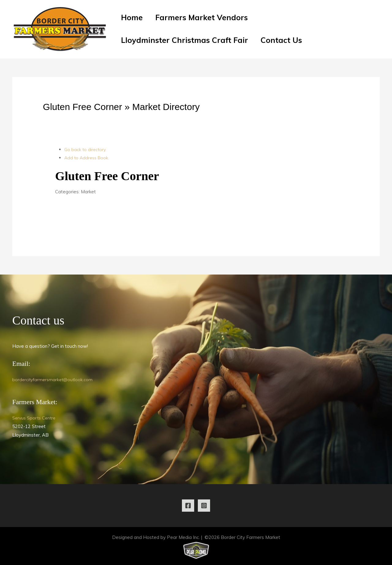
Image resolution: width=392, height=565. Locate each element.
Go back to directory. (86, 149)
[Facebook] (188, 506)
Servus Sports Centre (35, 418)
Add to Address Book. (88, 158)
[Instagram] (204, 506)
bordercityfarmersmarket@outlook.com (54, 379)
